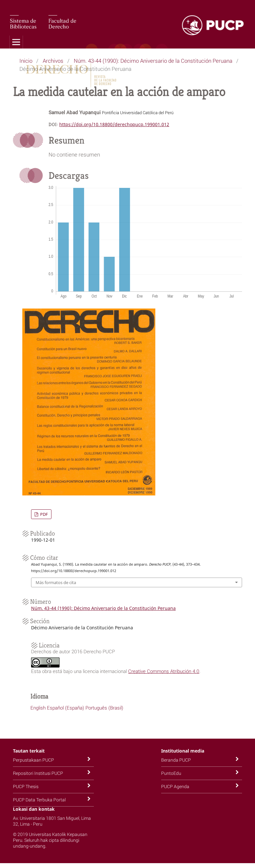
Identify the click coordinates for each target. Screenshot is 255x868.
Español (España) (66, 708)
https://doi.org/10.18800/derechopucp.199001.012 (114, 124)
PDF (44, 514)
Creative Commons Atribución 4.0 (164, 671)
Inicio (26, 61)
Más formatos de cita (56, 582)
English (38, 708)
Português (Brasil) (104, 708)
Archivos (53, 61)
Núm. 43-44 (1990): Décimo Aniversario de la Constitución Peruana (153, 61)
